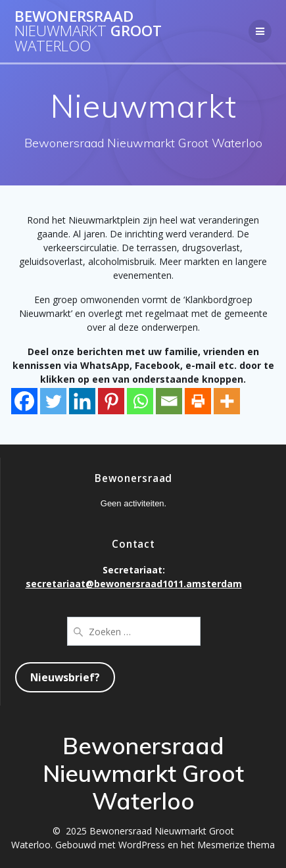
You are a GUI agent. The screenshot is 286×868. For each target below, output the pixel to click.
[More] (227, 401)
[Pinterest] (111, 401)
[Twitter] (53, 401)
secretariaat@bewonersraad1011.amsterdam (134, 584)
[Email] (169, 401)
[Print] (198, 401)
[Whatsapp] (140, 401)
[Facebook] (24, 401)
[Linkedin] (82, 401)
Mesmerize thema (236, 845)
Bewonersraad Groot (88, 31)
